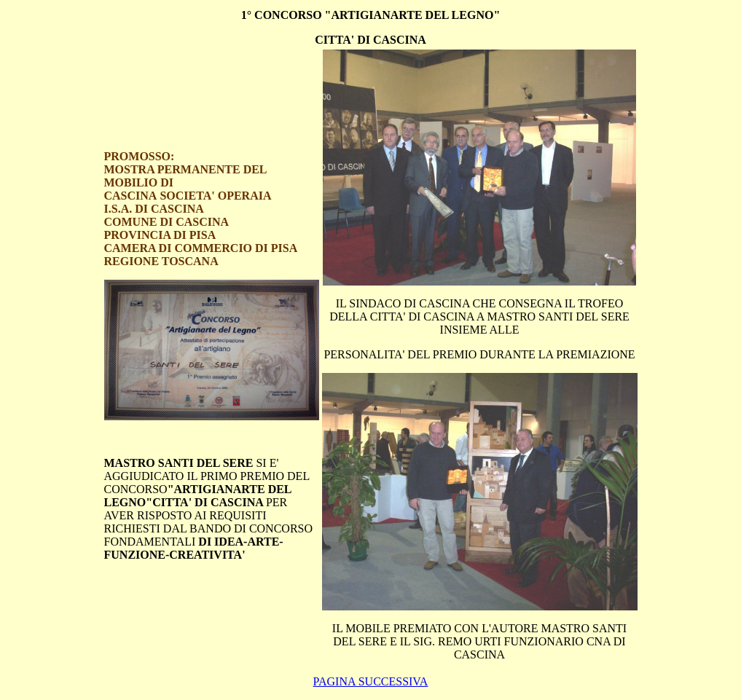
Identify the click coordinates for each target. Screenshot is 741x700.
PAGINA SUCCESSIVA (371, 681)
